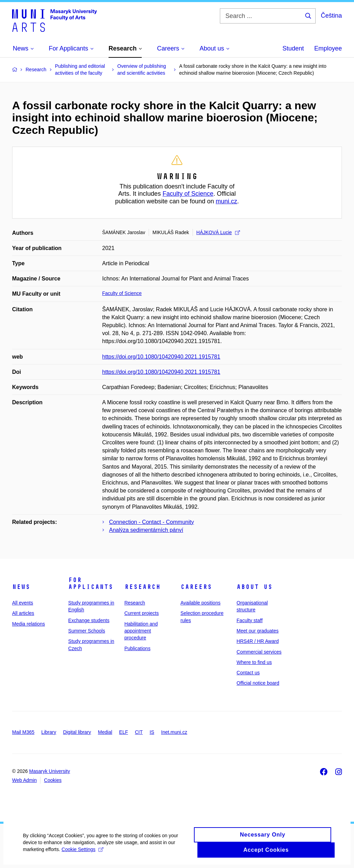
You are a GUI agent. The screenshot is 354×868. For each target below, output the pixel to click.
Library (49, 732)
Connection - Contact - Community (152, 522)
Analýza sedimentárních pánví (146, 530)
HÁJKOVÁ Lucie (218, 232)
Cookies (53, 780)
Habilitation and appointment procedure (141, 631)
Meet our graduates (257, 631)
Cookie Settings (84, 856)
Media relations (29, 624)
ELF (124, 732)
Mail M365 (23, 732)
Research (142, 587)
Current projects (142, 613)
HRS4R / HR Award (258, 641)
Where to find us (254, 662)
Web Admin (24, 780)
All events (23, 603)
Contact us (248, 673)
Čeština (331, 16)
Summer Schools (87, 631)
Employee (328, 48)
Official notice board (258, 683)
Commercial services (259, 652)
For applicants (91, 583)
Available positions (201, 603)
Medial (105, 732)
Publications (138, 648)
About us (254, 587)
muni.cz (226, 201)
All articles (23, 613)
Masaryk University (49, 771)
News (21, 587)
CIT (139, 732)
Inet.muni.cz (174, 732)
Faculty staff (249, 620)
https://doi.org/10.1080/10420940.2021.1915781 (161, 357)
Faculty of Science (188, 194)
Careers (196, 587)
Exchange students (89, 620)
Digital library (77, 732)
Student (293, 48)
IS (152, 732)
